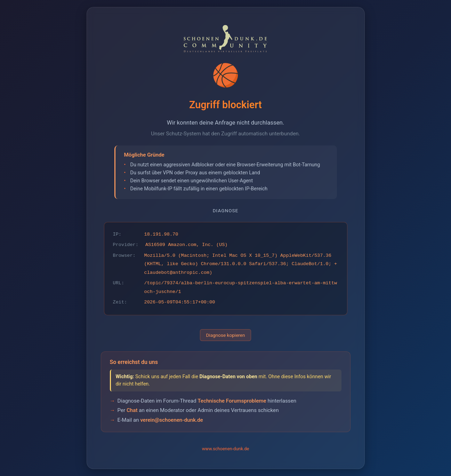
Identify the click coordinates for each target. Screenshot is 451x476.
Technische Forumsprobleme (232, 401)
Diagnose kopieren (225, 335)
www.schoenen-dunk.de (226, 449)
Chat (132, 410)
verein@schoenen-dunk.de (171, 420)
